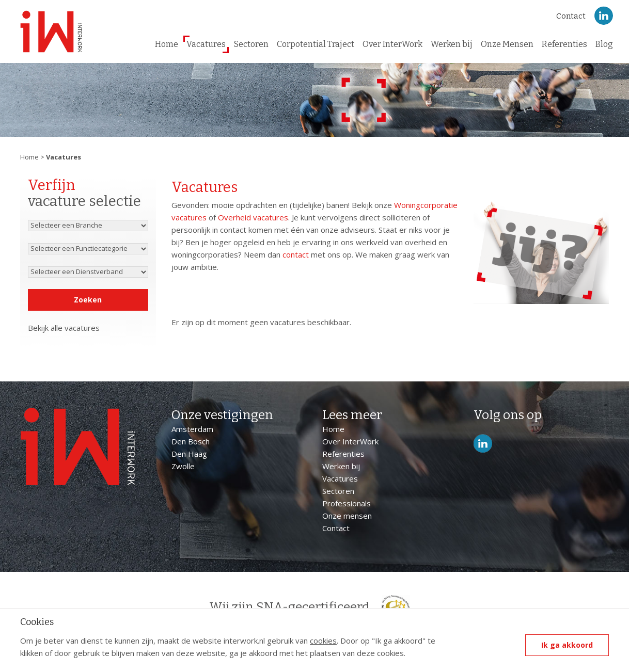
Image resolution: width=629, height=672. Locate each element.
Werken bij (452, 44)
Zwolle (183, 466)
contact (296, 254)
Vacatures (206, 44)
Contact (571, 16)
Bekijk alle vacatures (64, 328)
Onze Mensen (507, 44)
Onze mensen (347, 516)
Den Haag (189, 454)
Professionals (347, 503)
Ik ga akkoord (567, 645)
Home (167, 44)
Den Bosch (191, 441)
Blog (604, 44)
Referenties (564, 44)
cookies (323, 641)
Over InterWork (392, 44)
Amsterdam (192, 429)
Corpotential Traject (316, 44)
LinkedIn (604, 16)
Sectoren (251, 44)
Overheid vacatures (253, 217)
